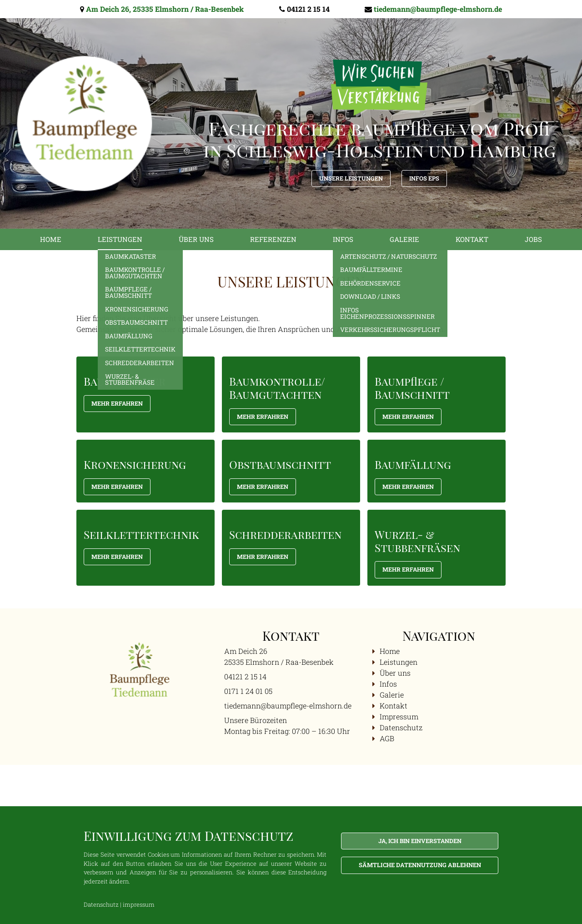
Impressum (399, 716)
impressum (139, 904)
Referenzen (273, 239)
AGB (387, 738)
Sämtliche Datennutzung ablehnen (420, 865)
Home (51, 239)
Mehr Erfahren (117, 403)
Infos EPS (424, 178)
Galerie (404, 239)
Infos (343, 239)
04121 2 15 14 (308, 9)
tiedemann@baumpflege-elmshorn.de (438, 9)
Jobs (533, 239)
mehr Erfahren (263, 417)
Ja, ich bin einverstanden (420, 841)
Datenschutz (401, 727)
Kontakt (472, 239)
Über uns (196, 239)
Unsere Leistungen (351, 178)
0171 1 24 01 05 (248, 691)
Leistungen (120, 239)
